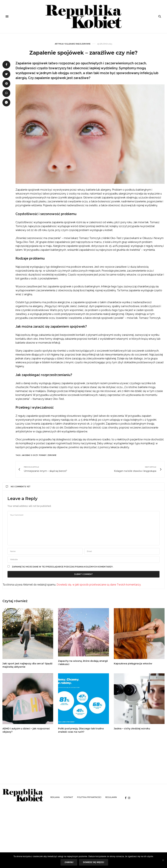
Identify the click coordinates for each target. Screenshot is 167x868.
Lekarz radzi (75, 44)
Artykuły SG (61, 44)
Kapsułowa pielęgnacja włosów (133, 664)
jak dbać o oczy (30, 455)
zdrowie (52, 455)
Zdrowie (86, 44)
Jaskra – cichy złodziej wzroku (132, 729)
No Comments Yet (18, 487)
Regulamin (111, 797)
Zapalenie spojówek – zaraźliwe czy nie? (83, 53)
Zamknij (69, 862)
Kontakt (68, 797)
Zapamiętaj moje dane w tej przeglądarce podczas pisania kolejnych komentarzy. (63, 567)
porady (43, 455)
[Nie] (163, 860)
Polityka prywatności (89, 797)
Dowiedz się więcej (94, 862)
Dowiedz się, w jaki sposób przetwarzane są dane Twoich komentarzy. (99, 585)
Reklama (55, 797)
